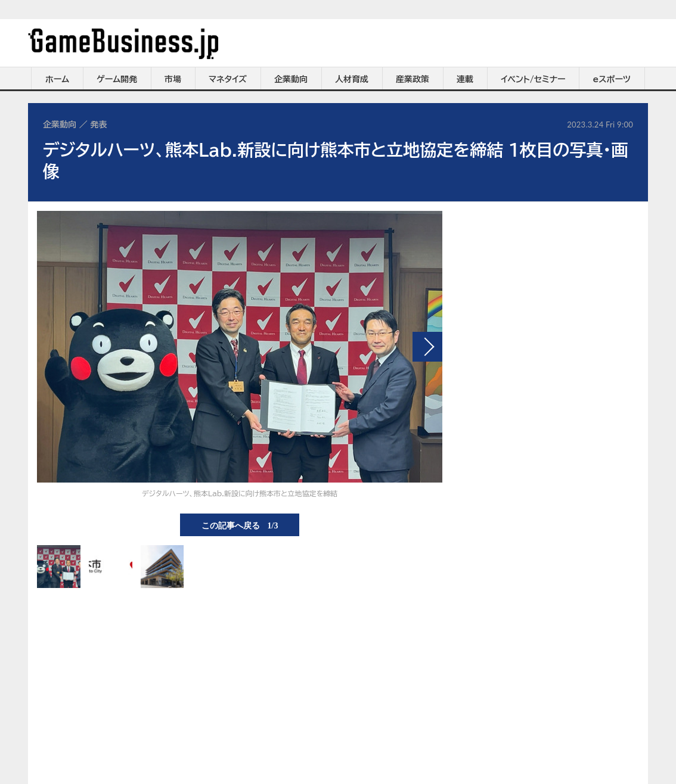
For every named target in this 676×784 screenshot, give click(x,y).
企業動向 (291, 79)
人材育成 (352, 79)
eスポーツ (612, 79)
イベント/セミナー (533, 79)
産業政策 (413, 79)
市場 (173, 79)
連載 (465, 79)
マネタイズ (228, 79)
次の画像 (427, 347)
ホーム (57, 79)
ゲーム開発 (117, 79)
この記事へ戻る (240, 525)
